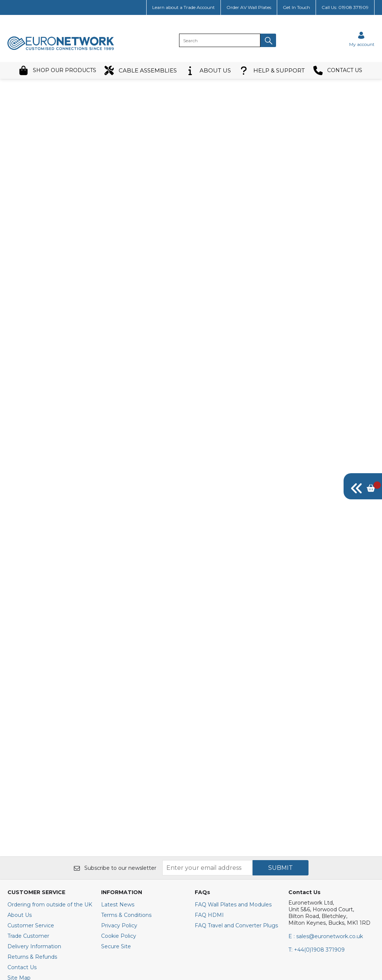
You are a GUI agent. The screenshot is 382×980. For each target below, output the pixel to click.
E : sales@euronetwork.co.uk (326, 816)
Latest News (118, 784)
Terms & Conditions (126, 795)
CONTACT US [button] (338, 70)
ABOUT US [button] (208, 70)
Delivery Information (34, 826)
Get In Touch (296, 7)
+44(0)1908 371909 (317, 829)
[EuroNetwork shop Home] (61, 49)
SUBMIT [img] (281, 748)
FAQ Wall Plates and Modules (233, 784)
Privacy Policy (119, 805)
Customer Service (31, 805)
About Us (20, 795)
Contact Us (22, 847)
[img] (363, 486)
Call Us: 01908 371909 (345, 7)
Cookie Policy (119, 816)
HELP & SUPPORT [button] (272, 70)
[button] (268, 40)
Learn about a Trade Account (184, 7)
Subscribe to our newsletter (115, 748)
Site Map (19, 857)
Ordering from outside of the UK (50, 784)
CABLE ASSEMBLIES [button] (141, 70)
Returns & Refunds (32, 837)
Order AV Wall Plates (249, 7)
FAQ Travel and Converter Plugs (236, 805)
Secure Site (116, 826)
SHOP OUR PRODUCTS (57, 70)
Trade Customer (28, 816)
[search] (220, 40)
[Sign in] (362, 39)
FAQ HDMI (209, 795)
